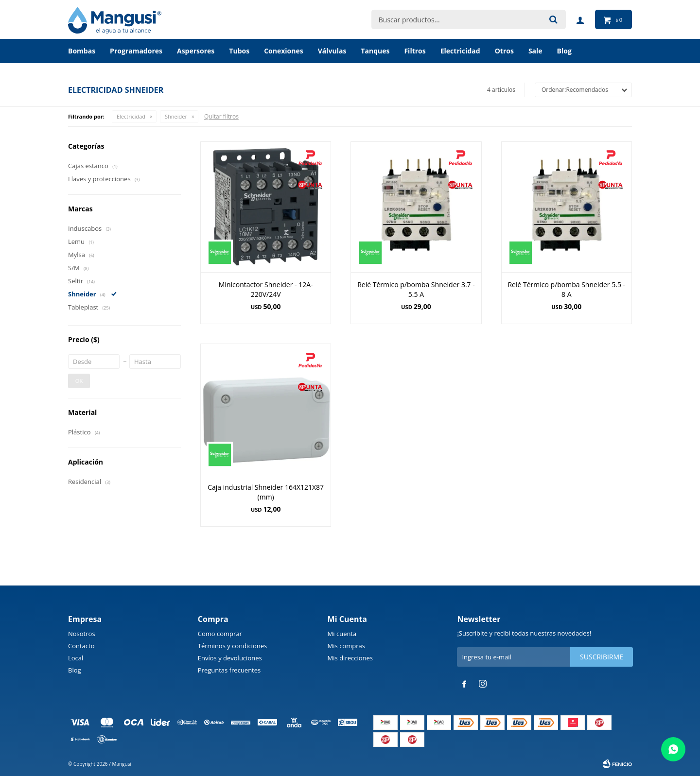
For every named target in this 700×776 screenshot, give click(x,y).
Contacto (81, 646)
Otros (504, 51)
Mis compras (346, 646)
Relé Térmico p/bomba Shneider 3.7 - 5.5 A (416, 289)
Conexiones (284, 51)
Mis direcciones (350, 658)
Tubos (239, 51)
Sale (535, 51)
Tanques (375, 51)
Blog (75, 670)
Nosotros (82, 634)
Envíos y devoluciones (230, 658)
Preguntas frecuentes (229, 670)
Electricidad (460, 51)
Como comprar (220, 634)
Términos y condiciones (232, 646)
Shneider (176, 116)
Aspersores (196, 51)
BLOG (564, 51)
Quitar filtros (221, 116)
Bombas (82, 51)
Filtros (415, 51)
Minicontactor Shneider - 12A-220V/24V (266, 289)
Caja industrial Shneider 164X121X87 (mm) (266, 492)
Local (76, 658)
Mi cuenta (342, 634)
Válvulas (332, 51)
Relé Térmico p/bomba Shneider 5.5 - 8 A (566, 289)
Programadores (136, 51)
